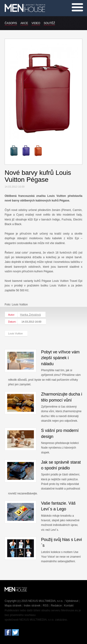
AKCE (24, 23)
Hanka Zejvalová (30, 315)
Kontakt (69, 606)
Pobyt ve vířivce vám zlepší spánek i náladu (60, 358)
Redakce (56, 606)
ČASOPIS (11, 23)
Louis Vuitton (15, 333)
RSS (46, 606)
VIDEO (36, 23)
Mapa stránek (13, 606)
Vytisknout (72, 601)
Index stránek (32, 606)
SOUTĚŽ (49, 23)
